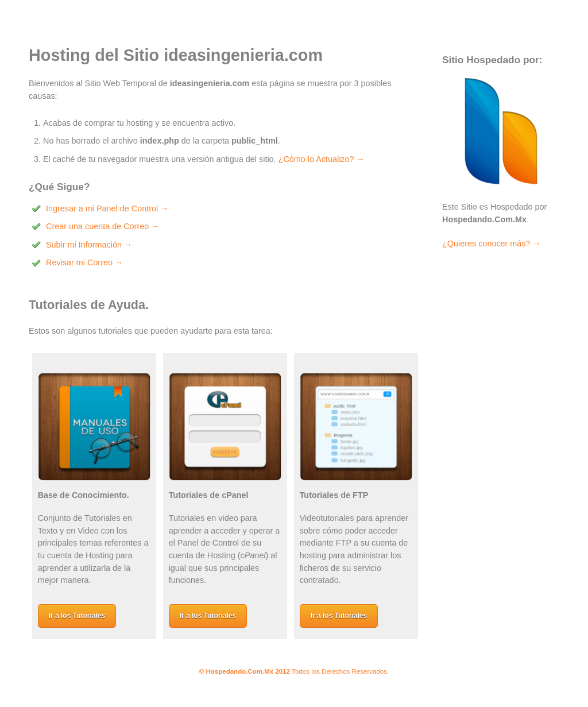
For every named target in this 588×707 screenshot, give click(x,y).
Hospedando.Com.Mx (239, 671)
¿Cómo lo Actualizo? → (322, 159)
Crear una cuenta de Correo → (103, 226)
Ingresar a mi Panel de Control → (107, 208)
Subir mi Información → (89, 245)
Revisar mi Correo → (84, 262)
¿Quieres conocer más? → (492, 244)
